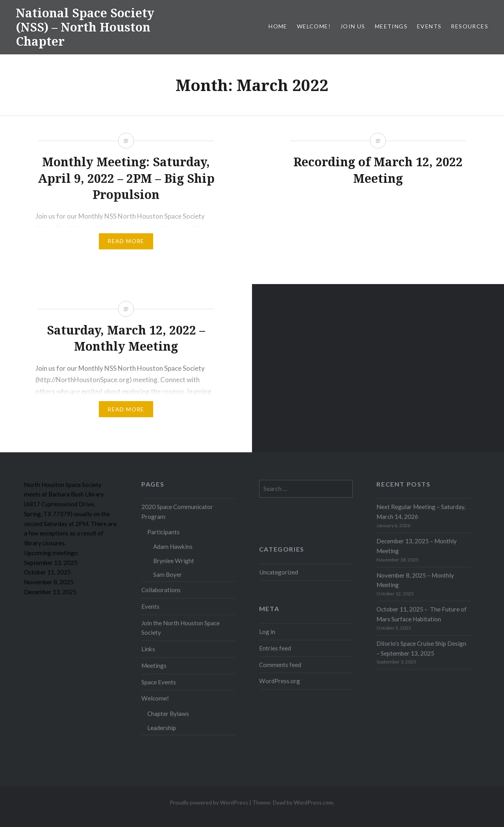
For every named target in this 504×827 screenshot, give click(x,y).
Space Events (159, 682)
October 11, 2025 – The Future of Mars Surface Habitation (422, 614)
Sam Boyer (168, 574)
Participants (163, 532)
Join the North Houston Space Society (181, 628)
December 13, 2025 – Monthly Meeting (417, 546)
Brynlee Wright (174, 561)
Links (148, 649)
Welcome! (314, 26)
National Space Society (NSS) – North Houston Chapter (85, 27)
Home (278, 26)
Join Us (353, 26)
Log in (267, 632)
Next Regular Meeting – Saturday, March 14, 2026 (421, 512)
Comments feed (280, 665)
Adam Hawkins (173, 546)
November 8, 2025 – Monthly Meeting (415, 580)
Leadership (162, 728)
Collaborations (161, 590)
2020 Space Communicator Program (177, 512)
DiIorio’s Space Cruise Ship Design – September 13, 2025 (421, 648)
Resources (470, 26)
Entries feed (275, 648)
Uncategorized (279, 572)
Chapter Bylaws (168, 714)
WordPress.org (280, 681)
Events (429, 26)
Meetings (391, 26)
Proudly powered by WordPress (209, 802)
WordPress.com (313, 802)
